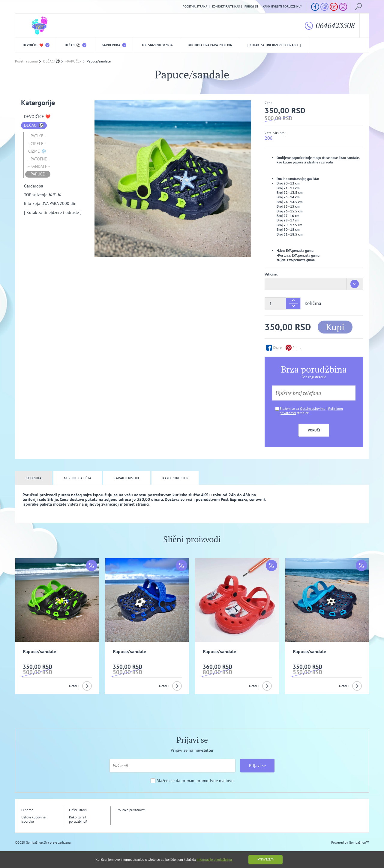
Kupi (335, 327)
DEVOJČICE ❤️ (36, 45)
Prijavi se (251, 7)
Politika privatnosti (131, 810)
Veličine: (271, 274)
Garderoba (114, 45)
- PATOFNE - (39, 159)
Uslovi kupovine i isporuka (34, 819)
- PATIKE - (37, 136)
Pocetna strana (195, 7)
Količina (313, 303)
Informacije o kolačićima (214, 860)
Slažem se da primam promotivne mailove (195, 781)
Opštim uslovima (313, 408)
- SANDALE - (39, 166)
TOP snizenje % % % (157, 45)
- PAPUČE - (38, 174)
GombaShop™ (359, 842)
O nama (27, 810)
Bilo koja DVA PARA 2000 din (210, 45)
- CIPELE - (37, 144)
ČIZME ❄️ (37, 151)
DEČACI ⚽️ (76, 45)
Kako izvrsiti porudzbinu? (282, 7)
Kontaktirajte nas (226, 7)
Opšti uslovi (78, 810)
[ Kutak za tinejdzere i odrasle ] (274, 45)
